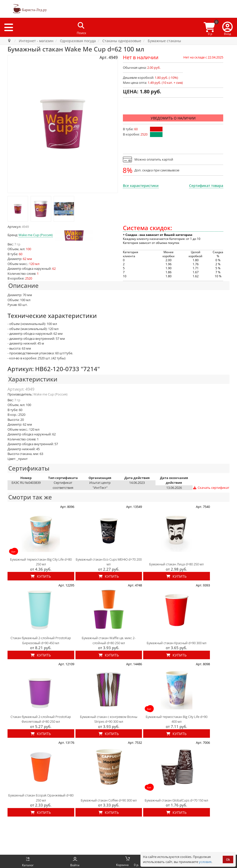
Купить (41, 576)
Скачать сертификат (211, 488)
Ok (228, 860)
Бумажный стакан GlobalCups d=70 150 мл (176, 800)
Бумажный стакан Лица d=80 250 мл (176, 564)
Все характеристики (141, 186)
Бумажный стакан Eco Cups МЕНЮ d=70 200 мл (109, 562)
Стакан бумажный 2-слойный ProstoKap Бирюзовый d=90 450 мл (41, 640)
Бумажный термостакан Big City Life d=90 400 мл (177, 719)
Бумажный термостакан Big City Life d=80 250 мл (41, 562)
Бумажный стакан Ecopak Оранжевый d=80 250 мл (41, 798)
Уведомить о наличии (173, 118)
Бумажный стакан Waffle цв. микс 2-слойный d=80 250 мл (109, 640)
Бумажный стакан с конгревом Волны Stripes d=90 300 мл (109, 719)
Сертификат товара (206, 186)
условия (205, 862)
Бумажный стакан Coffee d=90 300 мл (109, 800)
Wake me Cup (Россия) (36, 235)
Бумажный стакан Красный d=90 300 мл (177, 643)
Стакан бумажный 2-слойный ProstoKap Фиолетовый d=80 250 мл (41, 719)
